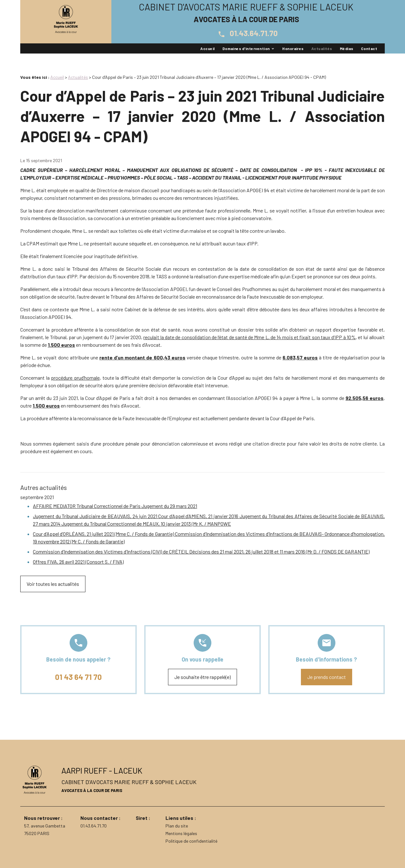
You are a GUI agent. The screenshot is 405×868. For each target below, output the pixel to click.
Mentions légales (181, 833)
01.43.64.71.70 (246, 33)
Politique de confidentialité (191, 841)
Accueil (207, 48)
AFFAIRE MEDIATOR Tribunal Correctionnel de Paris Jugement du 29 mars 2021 (115, 506)
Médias (347, 48)
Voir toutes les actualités (53, 584)
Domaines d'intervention (246, 48)
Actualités (322, 48)
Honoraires (293, 48)
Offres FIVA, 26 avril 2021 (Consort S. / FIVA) (78, 562)
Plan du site (177, 826)
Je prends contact (327, 677)
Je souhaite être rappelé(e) (202, 677)
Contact (369, 48)
